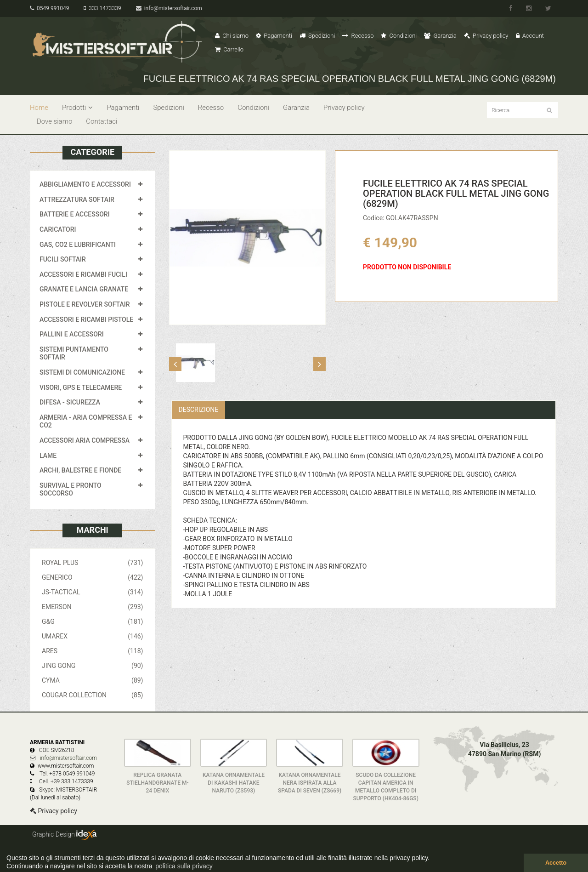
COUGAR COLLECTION (93, 695)
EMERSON (93, 607)
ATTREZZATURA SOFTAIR (77, 199)
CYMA (93, 680)
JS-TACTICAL (93, 592)
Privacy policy (486, 36)
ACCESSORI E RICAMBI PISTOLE (86, 319)
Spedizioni (317, 36)
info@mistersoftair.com (169, 8)
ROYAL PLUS (93, 563)
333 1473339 (102, 8)
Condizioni (399, 36)
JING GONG (93, 666)
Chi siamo (232, 36)
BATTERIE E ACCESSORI (75, 214)
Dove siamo (54, 121)
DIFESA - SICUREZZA (70, 402)
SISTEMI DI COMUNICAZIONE (82, 372)
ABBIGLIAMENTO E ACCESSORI (85, 184)
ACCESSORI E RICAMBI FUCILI (83, 274)
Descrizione (199, 410)
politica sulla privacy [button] (184, 866)
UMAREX (93, 636)
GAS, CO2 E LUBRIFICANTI (78, 245)
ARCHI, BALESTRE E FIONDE (80, 470)
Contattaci (102, 121)
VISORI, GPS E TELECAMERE (81, 388)
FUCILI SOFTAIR (63, 259)
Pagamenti (274, 36)
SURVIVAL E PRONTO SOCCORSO (71, 490)
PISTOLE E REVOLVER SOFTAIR (85, 304)
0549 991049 (49, 8)
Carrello (229, 49)
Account (530, 36)
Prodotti (77, 108)
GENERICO (93, 577)
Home (39, 108)
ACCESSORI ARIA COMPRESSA (85, 440)
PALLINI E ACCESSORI (72, 334)
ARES (93, 651)
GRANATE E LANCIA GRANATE (84, 289)
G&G (93, 621)
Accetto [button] (556, 863)
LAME (48, 456)
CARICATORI (58, 229)
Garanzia (440, 36)
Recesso (358, 36)
